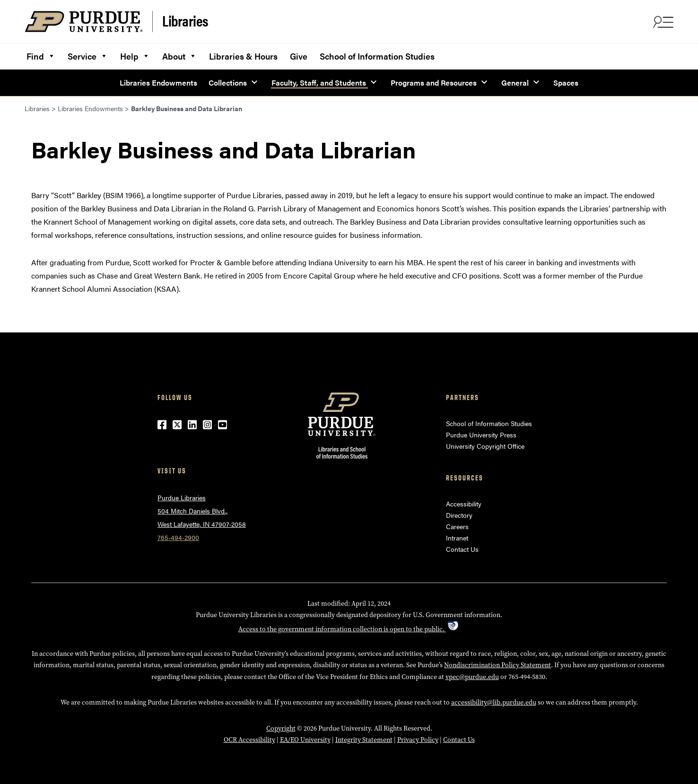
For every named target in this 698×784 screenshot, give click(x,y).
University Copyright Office (485, 446)
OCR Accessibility (249, 740)
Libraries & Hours (243, 56)
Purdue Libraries (182, 497)
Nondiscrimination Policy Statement (497, 665)
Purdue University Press (481, 435)
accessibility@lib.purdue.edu (494, 702)
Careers (457, 526)
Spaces (566, 83)
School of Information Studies (377, 56)
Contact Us (462, 549)
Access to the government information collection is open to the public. (349, 629)
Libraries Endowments (158, 83)
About (179, 55)
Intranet (457, 538)
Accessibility (464, 504)
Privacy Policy (418, 740)
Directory (459, 515)
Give (299, 56)
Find (41, 55)
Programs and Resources (434, 83)
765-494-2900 (178, 537)
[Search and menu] (662, 22)
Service (88, 55)
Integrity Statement (364, 740)
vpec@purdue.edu (472, 677)
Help (135, 55)
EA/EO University (305, 740)
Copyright (281, 728)
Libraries (185, 21)
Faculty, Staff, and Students (319, 83)
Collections (228, 83)
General (515, 83)
